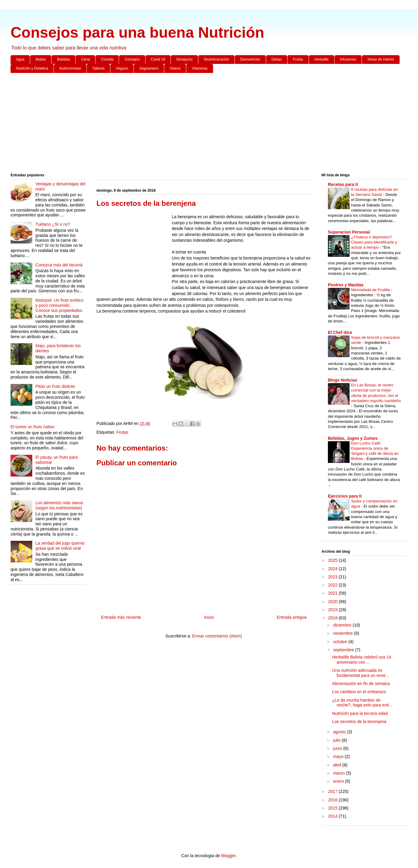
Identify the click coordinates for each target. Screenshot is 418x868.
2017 (333, 791)
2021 (333, 593)
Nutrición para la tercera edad (360, 713)
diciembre (343, 625)
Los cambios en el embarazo (359, 692)
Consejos (132, 59)
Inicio (209, 617)
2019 (333, 610)
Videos (175, 68)
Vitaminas (200, 68)
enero (339, 781)
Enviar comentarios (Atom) (217, 636)
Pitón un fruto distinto (55, 386)
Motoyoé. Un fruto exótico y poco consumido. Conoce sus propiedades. (60, 305)
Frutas (298, 59)
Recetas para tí (343, 184)
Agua (20, 59)
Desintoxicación (216, 59)
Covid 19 (158, 59)
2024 (333, 569)
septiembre (344, 650)
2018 (333, 618)
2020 (333, 602)
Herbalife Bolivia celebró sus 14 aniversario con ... (362, 660)
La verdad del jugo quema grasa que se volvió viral (60, 546)
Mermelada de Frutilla (371, 290)
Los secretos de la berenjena (359, 722)
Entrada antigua (292, 617)
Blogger (228, 856)
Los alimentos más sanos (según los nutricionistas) (59, 505)
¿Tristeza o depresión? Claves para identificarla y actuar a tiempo (374, 242)
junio (338, 748)
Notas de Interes (381, 59)
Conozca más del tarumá (59, 265)
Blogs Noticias (343, 380)
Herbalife (322, 59)
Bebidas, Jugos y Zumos (353, 438)
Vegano (122, 68)
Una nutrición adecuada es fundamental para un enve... (361, 673)
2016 (333, 800)
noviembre (343, 633)
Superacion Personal (349, 232)
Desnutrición (250, 59)
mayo (339, 756)
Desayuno (184, 59)
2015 (333, 808)
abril (338, 765)
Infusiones (348, 59)
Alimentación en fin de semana (361, 684)
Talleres (98, 68)
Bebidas (63, 59)
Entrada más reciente (121, 617)
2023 (333, 577)
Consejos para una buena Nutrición (137, 33)
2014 (333, 816)
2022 (333, 585)
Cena (85, 59)
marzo (339, 773)
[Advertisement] (191, 124)
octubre (341, 642)
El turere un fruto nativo (33, 427)
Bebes (41, 59)
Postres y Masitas (346, 285)
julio (337, 740)
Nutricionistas (70, 68)
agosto (340, 732)
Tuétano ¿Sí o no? (53, 224)
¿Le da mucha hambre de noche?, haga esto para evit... (362, 703)
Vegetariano (149, 68)
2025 (333, 560)
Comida (107, 59)
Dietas (277, 59)
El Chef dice (340, 332)
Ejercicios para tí (345, 496)
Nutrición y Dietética (32, 68)
